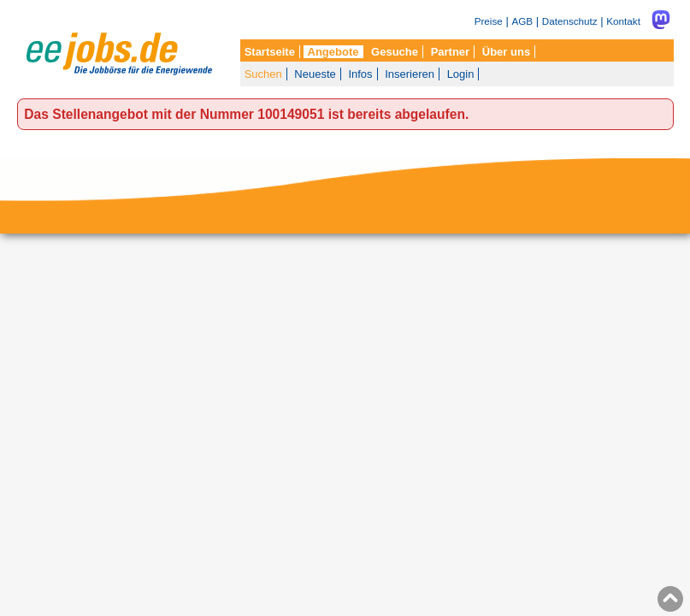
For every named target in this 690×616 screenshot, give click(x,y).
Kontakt (623, 21)
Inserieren (410, 74)
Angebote (333, 52)
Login (461, 74)
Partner (451, 52)
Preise (489, 21)
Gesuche (395, 52)
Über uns (506, 52)
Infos (360, 74)
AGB (522, 21)
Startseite (270, 52)
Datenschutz (570, 21)
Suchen (263, 74)
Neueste (315, 74)
